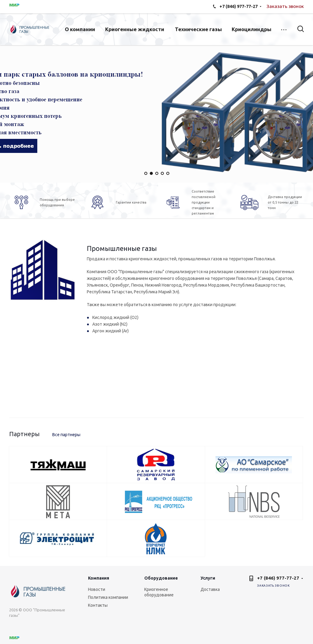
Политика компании (108, 597)
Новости (97, 589)
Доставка (210, 589)
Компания (99, 578)
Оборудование (161, 578)
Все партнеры (66, 435)
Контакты (98, 605)
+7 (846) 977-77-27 (278, 578)
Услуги (208, 578)
